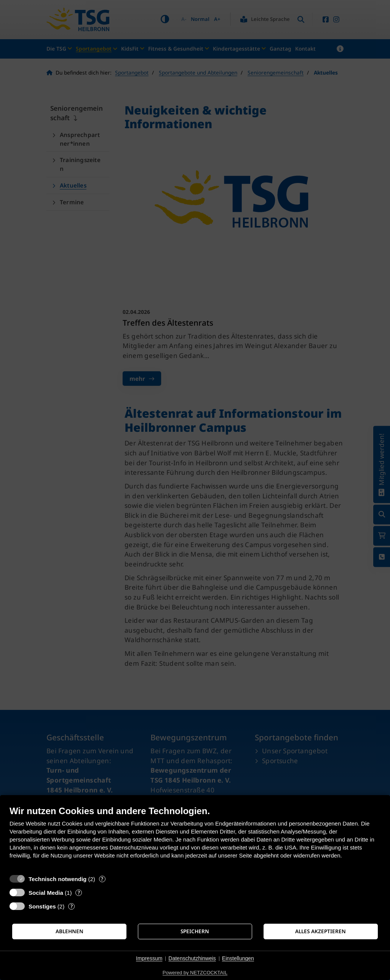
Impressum (149, 958)
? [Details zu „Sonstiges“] (72, 906)
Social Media (46, 893)
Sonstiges (42, 906)
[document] (195, 838)
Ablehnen (70, 931)
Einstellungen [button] (238, 958)
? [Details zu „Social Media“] (79, 893)
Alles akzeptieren (320, 931)
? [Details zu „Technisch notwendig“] (102, 879)
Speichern (195, 931)
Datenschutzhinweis (192, 958)
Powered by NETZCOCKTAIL (195, 973)
